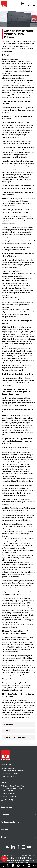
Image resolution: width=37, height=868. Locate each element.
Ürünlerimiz (6, 814)
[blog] (8, 847)
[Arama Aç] (28, 5)
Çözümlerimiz (7, 807)
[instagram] (24, 847)
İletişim (4, 837)
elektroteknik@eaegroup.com (13, 800)
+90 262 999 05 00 (9, 796)
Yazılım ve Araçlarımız (10, 822)
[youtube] (29, 847)
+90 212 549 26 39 (9, 776)
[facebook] (18, 847)
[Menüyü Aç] (34, 5)
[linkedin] (13, 847)
